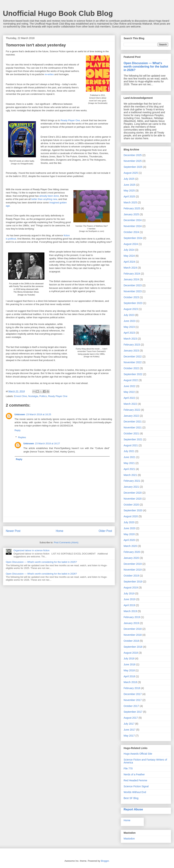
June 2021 (130, 457)
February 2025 (132, 208)
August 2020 (131, 516)
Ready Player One (70, 120)
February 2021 (132, 481)
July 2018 (129, 658)
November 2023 (133, 291)
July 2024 (129, 250)
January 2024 (131, 279)
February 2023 (132, 345)
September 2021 (133, 439)
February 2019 (132, 617)
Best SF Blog (131, 798)
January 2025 (131, 214)
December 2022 (133, 357)
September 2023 (133, 303)
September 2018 (133, 647)
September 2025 (133, 167)
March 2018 (130, 682)
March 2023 (130, 339)
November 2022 (133, 362)
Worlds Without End (135, 792)
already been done (49, 196)
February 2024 (132, 274)
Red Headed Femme (135, 780)
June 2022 (130, 386)
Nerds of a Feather (134, 774)
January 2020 (131, 558)
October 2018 (131, 641)
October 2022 (131, 368)
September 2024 (133, 238)
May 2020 (129, 534)
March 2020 (130, 546)
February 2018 (132, 688)
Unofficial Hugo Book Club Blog (58, 13)
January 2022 (131, 416)
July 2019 (129, 593)
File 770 (128, 768)
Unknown (20, 414)
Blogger (105, 861)
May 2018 (129, 670)
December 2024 (133, 220)
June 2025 (130, 185)
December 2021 (133, 422)
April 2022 (129, 398)
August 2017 (131, 718)
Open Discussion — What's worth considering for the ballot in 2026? (41, 574)
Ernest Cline (21, 396)
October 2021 (131, 433)
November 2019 (133, 570)
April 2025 (129, 197)
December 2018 (133, 629)
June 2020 (130, 528)
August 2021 (131, 445)
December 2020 (133, 493)
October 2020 (131, 505)
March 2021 (130, 475)
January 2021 (131, 487)
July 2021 (129, 451)
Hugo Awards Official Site (138, 754)
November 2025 (133, 161)
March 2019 (130, 611)
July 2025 (129, 179)
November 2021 (133, 427)
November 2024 (133, 226)
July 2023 (129, 315)
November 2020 (133, 499)
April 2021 (129, 469)
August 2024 (131, 244)
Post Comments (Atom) (66, 542)
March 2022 (130, 404)
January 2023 (131, 351)
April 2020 (129, 540)
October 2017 (131, 706)
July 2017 (129, 724)
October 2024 (131, 232)
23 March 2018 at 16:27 (48, 443)
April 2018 (129, 676)
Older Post (105, 531)
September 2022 (133, 374)
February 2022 (132, 410)
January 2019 (131, 623)
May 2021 (129, 463)
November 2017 (133, 700)
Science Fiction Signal (136, 786)
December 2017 (133, 694)
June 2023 (130, 321)
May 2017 (129, 736)
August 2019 (131, 588)
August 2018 (131, 653)
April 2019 (129, 605)
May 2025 (129, 191)
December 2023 (133, 285)
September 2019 (133, 582)
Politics (43, 396)
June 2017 (130, 730)
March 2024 (130, 268)
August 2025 (131, 173)
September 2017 (133, 712)
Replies (22, 437)
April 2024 (129, 262)
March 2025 (130, 202)
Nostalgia (33, 396)
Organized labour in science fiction (31, 550)
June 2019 (130, 599)
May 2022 (129, 392)
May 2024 (129, 256)
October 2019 (131, 576)
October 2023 (131, 297)
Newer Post (13, 531)
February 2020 (132, 552)
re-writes (49, 74)
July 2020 (129, 522)
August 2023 (131, 309)
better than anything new (44, 199)
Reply (17, 430)
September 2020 (133, 510)
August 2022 (131, 380)
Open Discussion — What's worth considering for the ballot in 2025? (41, 562)
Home (60, 531)
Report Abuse (133, 809)
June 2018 (130, 664)
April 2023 (129, 333)
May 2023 (129, 327)
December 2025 (133, 155)
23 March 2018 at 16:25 (39, 414)
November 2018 (133, 635)
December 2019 (133, 564)
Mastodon (129, 839)
